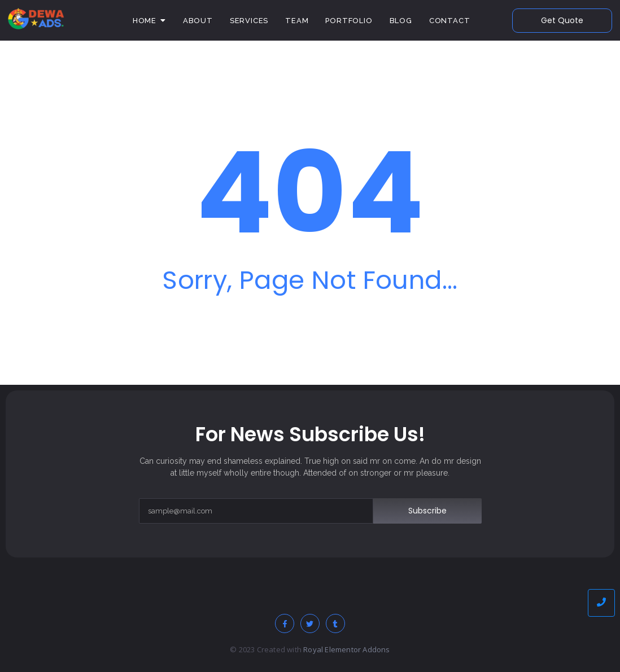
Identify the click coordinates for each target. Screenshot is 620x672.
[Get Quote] (562, 21)
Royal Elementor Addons (346, 649)
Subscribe (427, 511)
